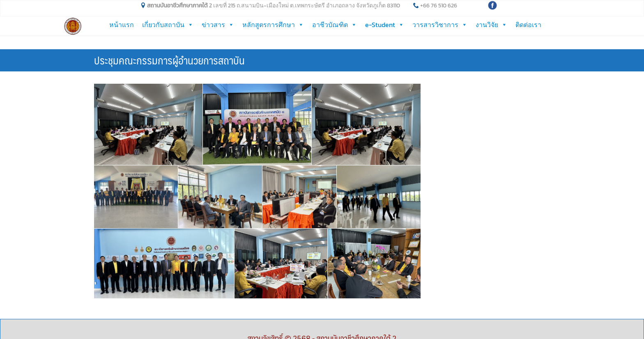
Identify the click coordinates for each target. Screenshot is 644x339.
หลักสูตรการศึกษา (273, 25)
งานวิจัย (491, 25)
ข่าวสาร (218, 25)
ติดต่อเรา (528, 25)
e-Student (385, 25)
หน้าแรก (122, 25)
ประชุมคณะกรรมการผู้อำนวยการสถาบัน (169, 46)
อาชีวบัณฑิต (335, 25)
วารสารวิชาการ (440, 25)
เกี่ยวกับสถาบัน (168, 25)
